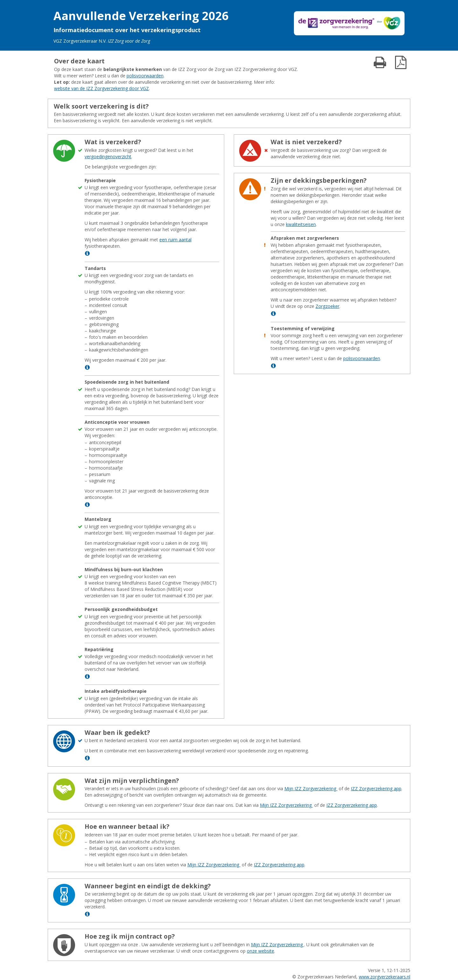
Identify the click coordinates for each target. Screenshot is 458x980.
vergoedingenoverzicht (108, 156)
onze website (260, 951)
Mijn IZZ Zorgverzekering (311, 788)
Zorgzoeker (327, 306)
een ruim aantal (175, 240)
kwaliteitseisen (301, 224)
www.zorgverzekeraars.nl (385, 977)
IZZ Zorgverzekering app (376, 788)
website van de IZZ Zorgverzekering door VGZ (101, 88)
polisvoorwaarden (145, 76)
